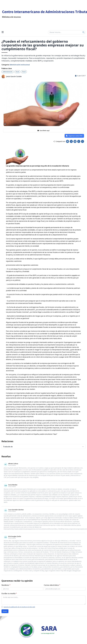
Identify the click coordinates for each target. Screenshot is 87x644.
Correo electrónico (52, 585)
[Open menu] (3, 32)
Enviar (5, 611)
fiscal (17, 72)
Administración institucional (20, 65)
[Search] (83, 32)
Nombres (6, 585)
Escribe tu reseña (9, 593)
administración (8, 72)
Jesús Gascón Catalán (14, 76)
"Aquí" (55, 434)
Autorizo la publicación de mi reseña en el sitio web (19, 607)
